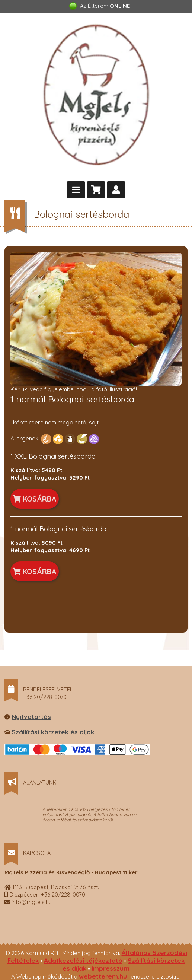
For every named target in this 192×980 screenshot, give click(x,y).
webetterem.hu (103, 976)
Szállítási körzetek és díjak (53, 732)
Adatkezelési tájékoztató (83, 960)
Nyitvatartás (31, 717)
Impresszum (111, 968)
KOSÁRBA (35, 499)
